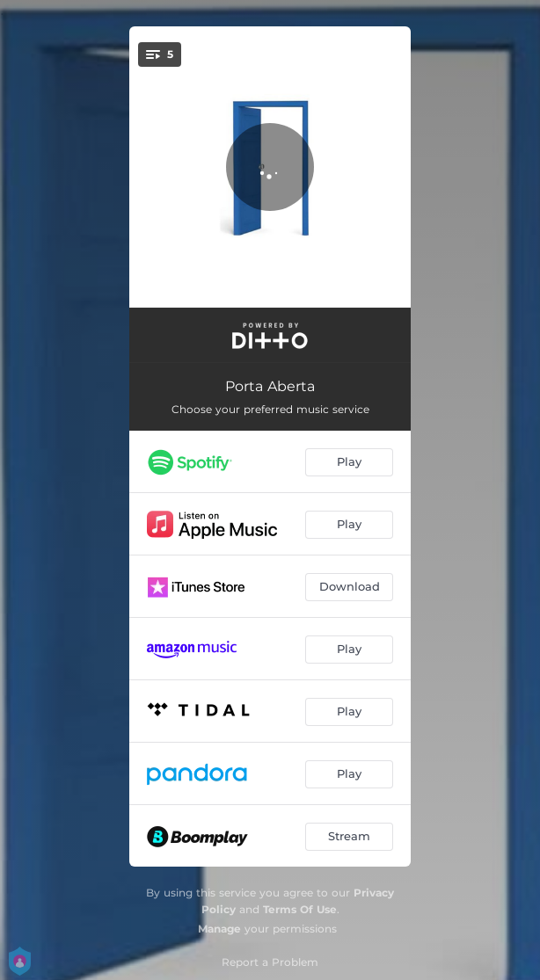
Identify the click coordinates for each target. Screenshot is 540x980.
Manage (219, 929)
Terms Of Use (300, 909)
